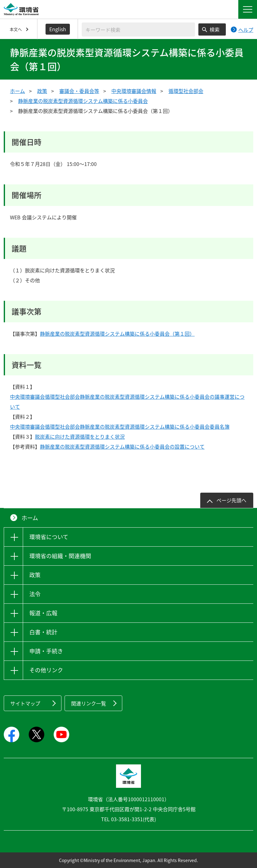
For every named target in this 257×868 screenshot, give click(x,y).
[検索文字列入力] (138, 29)
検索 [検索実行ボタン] (215, 29)
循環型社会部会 (186, 91)
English (58, 29)
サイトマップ (25, 703)
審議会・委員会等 (79, 91)
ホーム (17, 91)
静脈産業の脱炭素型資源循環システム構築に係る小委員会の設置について (122, 446)
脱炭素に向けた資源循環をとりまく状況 (80, 436)
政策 (42, 91)
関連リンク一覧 (89, 703)
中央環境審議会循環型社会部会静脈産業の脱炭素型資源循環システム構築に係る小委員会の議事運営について (127, 402)
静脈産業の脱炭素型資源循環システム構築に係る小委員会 (83, 101)
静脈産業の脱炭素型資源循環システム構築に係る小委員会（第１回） (117, 334)
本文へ (16, 29)
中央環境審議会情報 (134, 91)
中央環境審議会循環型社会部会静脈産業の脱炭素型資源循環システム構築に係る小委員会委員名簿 (120, 427)
